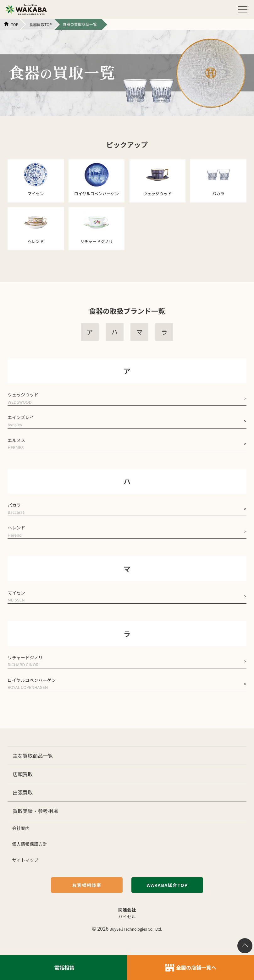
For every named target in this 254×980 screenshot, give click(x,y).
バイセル (127, 916)
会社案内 (21, 828)
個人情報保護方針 (30, 844)
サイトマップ (25, 860)
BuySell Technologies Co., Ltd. (136, 929)
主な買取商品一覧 (33, 756)
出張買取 (23, 792)
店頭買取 (23, 774)
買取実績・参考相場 (35, 811)
